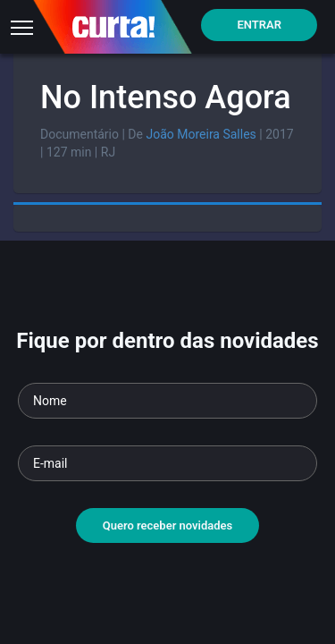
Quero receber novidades (168, 525)
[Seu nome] (167, 401)
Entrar (259, 25)
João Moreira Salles (201, 134)
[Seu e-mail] (167, 463)
